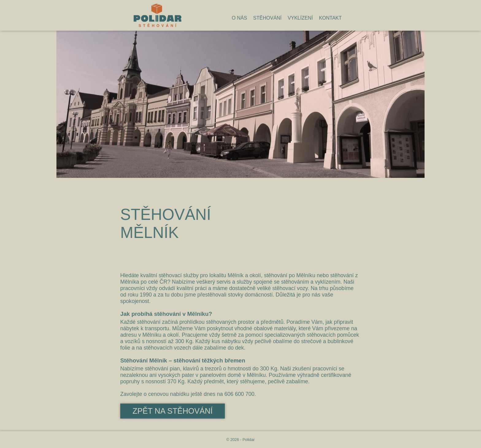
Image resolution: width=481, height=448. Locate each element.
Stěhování (267, 18)
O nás (240, 18)
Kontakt (330, 18)
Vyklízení (300, 18)
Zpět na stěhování (173, 411)
